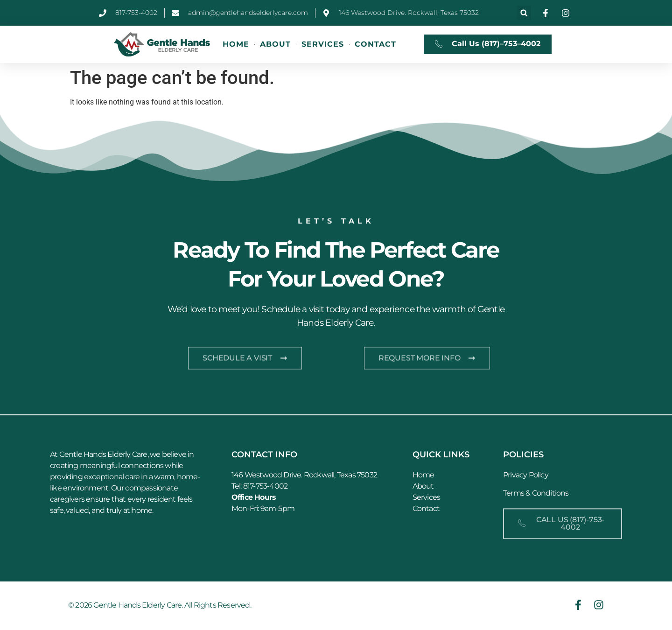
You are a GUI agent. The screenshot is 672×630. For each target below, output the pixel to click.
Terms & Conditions (536, 494)
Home (236, 44)
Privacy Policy (526, 476)
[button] (524, 13)
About (275, 44)
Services (323, 44)
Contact (375, 44)
